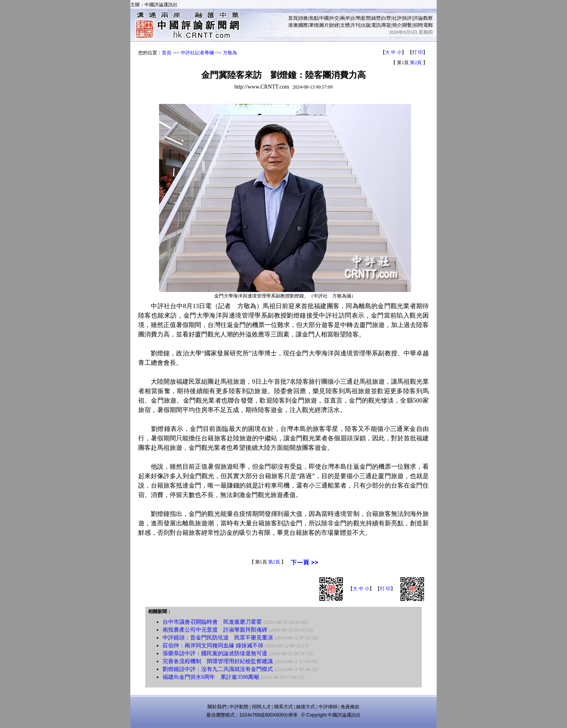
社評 (397, 18)
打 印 (418, 52)
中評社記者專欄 (197, 53)
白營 (386, 18)
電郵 (428, 25)
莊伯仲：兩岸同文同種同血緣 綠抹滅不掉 (213, 646)
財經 (334, 25)
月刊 (355, 25)
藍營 (366, 18)
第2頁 (416, 63)
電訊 (376, 25)
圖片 (324, 25)
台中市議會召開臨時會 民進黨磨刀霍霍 (212, 622)
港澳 (293, 25)
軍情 (314, 25)
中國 (324, 18)
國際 (303, 25)
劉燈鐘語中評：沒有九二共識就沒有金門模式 (218, 669)
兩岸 (345, 18)
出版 (366, 25)
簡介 (397, 25)
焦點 (314, 18)
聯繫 (407, 25)
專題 (386, 25)
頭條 (303, 18)
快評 (407, 18)
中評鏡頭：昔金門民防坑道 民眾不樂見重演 (218, 638)
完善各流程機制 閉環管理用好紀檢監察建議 (218, 661)
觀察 (428, 18)
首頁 (293, 18)
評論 (418, 18)
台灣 (355, 18)
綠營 (376, 18)
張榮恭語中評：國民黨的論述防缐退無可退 (215, 653)
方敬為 (230, 53)
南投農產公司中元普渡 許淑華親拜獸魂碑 (215, 630)
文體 (345, 25)
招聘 (418, 25)
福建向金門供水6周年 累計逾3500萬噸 (211, 677)
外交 (334, 18)
